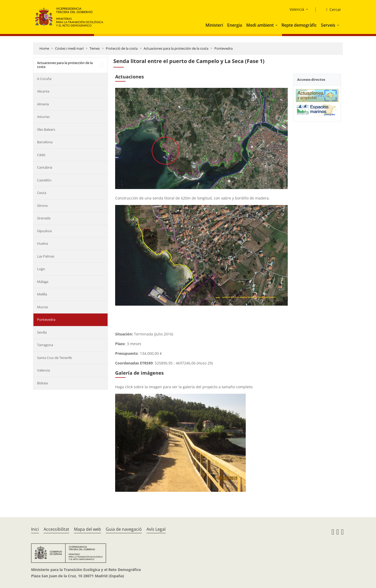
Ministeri (214, 25)
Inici (35, 529)
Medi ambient (260, 25)
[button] (277, 25)
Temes (95, 48)
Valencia (43, 370)
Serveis (328, 25)
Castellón (44, 180)
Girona (42, 205)
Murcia (42, 307)
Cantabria (45, 167)
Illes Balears (46, 129)
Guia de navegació (124, 529)
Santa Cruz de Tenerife (54, 358)
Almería (43, 104)
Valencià (297, 9)
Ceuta (42, 193)
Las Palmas (46, 256)
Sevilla (42, 332)
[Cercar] (331, 10)
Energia (235, 25)
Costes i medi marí (69, 48)
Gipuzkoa (44, 231)
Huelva (43, 243)
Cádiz (41, 155)
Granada (44, 218)
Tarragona (45, 345)
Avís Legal (156, 529)
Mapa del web (87, 529)
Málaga (43, 282)
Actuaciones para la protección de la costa (176, 48)
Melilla (42, 294)
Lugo (41, 269)
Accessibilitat (56, 529)
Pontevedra (224, 48)
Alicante (43, 91)
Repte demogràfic (299, 25)
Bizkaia (42, 383)
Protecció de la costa (122, 48)
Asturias (43, 117)
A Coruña (44, 79)
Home (44, 48)
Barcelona (45, 142)
